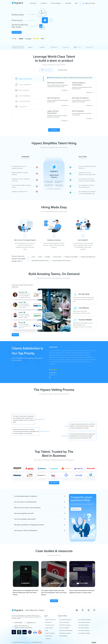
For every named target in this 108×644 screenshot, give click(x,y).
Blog (47, 630)
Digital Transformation (23, 79)
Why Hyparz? (49, 622)
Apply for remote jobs (51, 620)
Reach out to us (76, 509)
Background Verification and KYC (40, 261)
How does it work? (50, 625)
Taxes (33, 257)
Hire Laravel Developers (84, 622)
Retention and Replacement (87, 257)
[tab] (50, 377)
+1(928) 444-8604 (89, 3)
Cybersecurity (21, 107)
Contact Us (48, 639)
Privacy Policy (49, 636)
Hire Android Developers (65, 620)
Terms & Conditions (50, 633)
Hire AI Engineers (63, 636)
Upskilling (47, 257)
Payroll (39, 257)
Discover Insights (56, 3)
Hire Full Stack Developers (85, 620)
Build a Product (45, 70)
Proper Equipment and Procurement (61, 261)
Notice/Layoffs (57, 257)
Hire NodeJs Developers (65, 633)
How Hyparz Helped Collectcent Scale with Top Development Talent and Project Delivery (54, 593)
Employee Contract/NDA (70, 257)
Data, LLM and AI (22, 90)
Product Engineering (23, 85)
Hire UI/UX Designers (64, 628)
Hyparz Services (28, 642)
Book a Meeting (54, 483)
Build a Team (63, 70)
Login (76, 3)
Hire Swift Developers (84, 628)
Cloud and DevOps (23, 101)
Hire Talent (34, 3)
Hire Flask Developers (84, 625)
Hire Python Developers (65, 625)
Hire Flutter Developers (84, 630)
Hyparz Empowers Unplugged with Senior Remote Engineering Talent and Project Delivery (26, 593)
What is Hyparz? (49, 628)
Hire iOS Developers (64, 622)
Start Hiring (68, 3)
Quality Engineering (23, 96)
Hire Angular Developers (84, 633)
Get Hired (44, 3)
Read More (54, 601)
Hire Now (15, 335)
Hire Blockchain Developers (66, 630)
